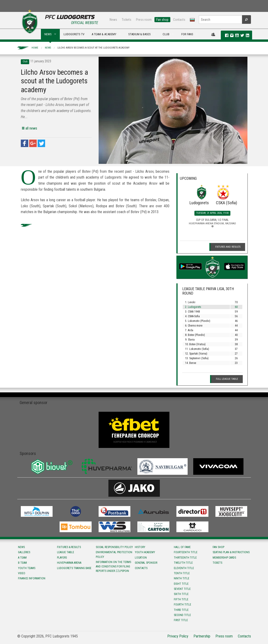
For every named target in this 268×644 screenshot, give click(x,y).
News (113, 20)
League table (66, 552)
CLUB (166, 34)
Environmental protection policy (114, 554)
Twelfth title (183, 563)
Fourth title (182, 605)
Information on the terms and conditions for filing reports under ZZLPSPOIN (113, 567)
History (140, 547)
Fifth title (181, 599)
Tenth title (182, 573)
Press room (144, 20)
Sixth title (181, 594)
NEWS (48, 34)
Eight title (181, 584)
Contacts (179, 20)
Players (62, 558)
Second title (182, 615)
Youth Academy (145, 552)
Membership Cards (224, 558)
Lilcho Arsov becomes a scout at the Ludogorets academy (93, 48)
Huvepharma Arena (69, 563)
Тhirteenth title (185, 558)
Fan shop (162, 20)
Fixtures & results (69, 547)
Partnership (202, 636)
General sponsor (146, 563)
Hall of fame (182, 547)
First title (181, 620)
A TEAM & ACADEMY (104, 34)
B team (22, 563)
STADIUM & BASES (139, 34)
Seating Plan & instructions (231, 552)
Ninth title (182, 578)
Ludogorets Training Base (74, 568)
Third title (181, 610)
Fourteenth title (186, 552)
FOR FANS (187, 34)
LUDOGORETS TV (74, 34)
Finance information (32, 578)
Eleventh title (184, 568)
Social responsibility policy (114, 547)
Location (141, 558)
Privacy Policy (178, 636)
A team (22, 558)
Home (35, 48)
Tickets (127, 20)
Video (22, 573)
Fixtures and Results (228, 247)
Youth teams (27, 568)
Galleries (24, 552)
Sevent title (182, 589)
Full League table (227, 379)
